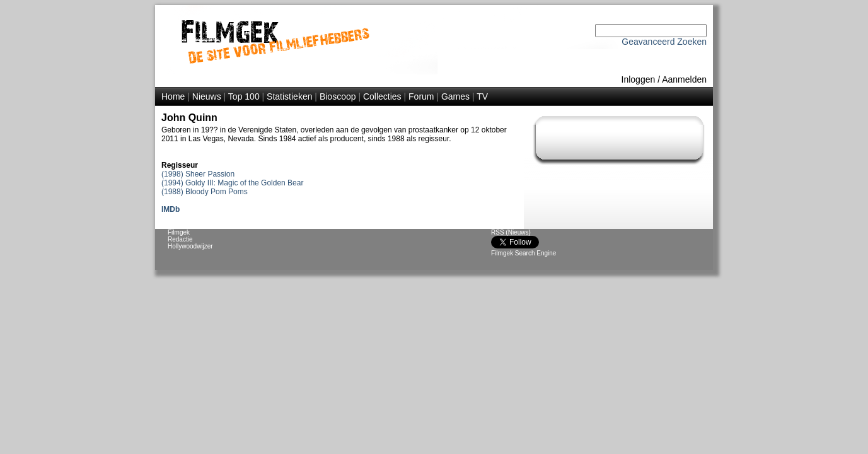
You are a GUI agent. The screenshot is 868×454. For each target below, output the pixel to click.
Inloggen (639, 79)
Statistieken (289, 96)
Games (455, 96)
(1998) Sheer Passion (198, 174)
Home (173, 96)
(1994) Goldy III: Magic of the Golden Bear (232, 183)
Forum (421, 96)
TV (482, 96)
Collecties (382, 96)
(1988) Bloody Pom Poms (205, 192)
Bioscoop (338, 96)
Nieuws (207, 96)
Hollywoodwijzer (190, 246)
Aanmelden (684, 79)
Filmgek (179, 232)
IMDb (171, 209)
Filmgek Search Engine (524, 253)
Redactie (180, 239)
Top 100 (244, 96)
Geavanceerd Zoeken (664, 42)
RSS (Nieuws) (511, 232)
